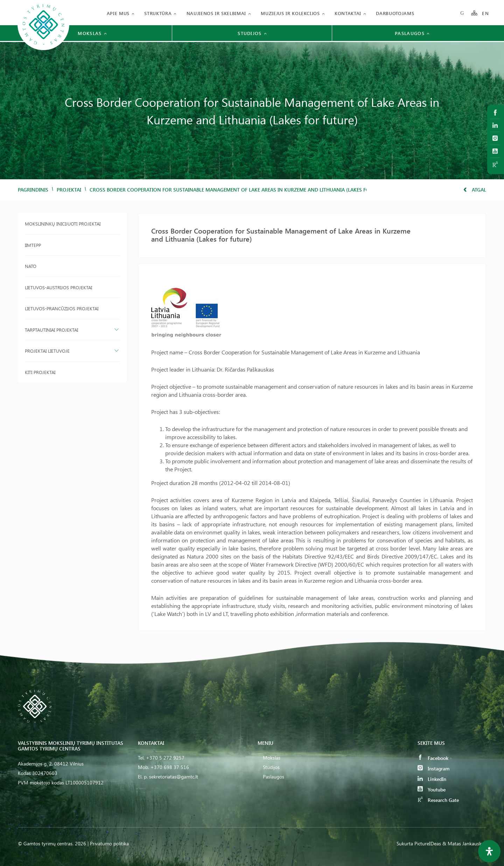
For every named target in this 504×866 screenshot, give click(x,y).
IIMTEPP (33, 245)
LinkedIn (432, 779)
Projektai (69, 190)
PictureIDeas (428, 843)
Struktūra (158, 13)
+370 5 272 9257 (165, 758)
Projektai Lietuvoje (47, 351)
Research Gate (438, 800)
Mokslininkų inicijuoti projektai (63, 224)
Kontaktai (348, 13)
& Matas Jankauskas (464, 843)
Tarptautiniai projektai (51, 330)
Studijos (271, 767)
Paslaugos (274, 777)
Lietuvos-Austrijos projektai (58, 287)
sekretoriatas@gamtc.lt (174, 777)
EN (485, 13)
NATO (31, 266)
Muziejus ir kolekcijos (290, 13)
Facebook (433, 758)
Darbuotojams (395, 13)
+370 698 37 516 (170, 767)
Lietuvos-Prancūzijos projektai (62, 308)
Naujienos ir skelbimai (216, 13)
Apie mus (118, 13)
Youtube (432, 789)
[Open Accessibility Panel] (489, 851)
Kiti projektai (40, 372)
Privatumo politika (109, 843)
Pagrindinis (33, 190)
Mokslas (272, 758)
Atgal (475, 190)
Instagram (433, 768)
